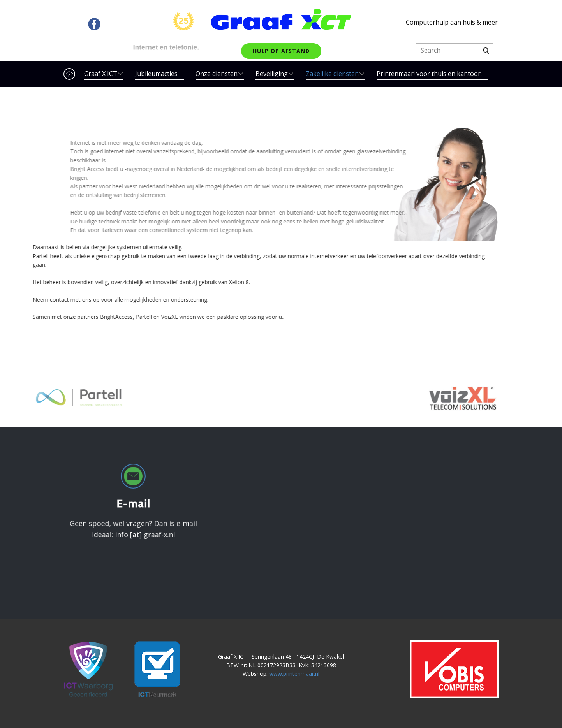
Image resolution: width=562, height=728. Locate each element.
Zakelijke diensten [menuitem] (332, 74)
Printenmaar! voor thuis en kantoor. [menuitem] (429, 74)
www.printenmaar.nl (294, 674)
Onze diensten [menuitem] (217, 74)
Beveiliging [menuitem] (272, 74)
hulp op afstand (281, 51)
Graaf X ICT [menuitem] (101, 74)
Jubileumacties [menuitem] (156, 74)
